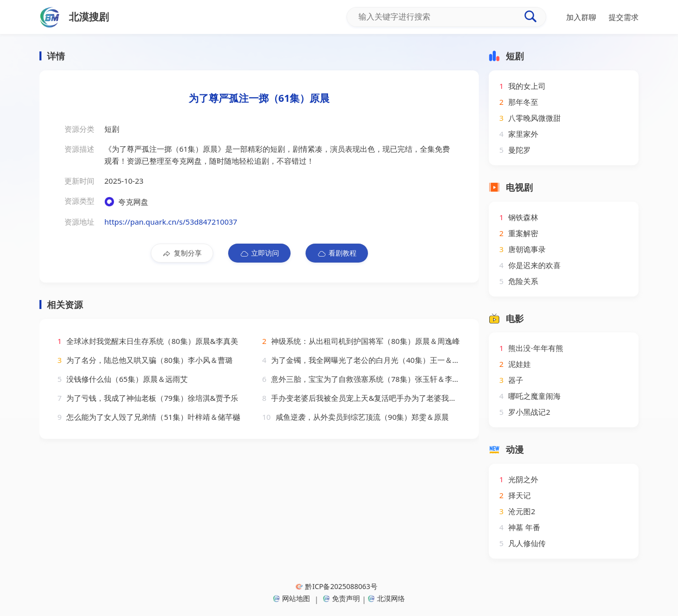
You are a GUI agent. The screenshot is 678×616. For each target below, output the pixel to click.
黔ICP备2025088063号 (336, 586)
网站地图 (292, 598)
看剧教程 (337, 253)
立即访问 (259, 253)
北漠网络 (386, 598)
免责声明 (341, 598)
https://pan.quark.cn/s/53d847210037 (171, 222)
